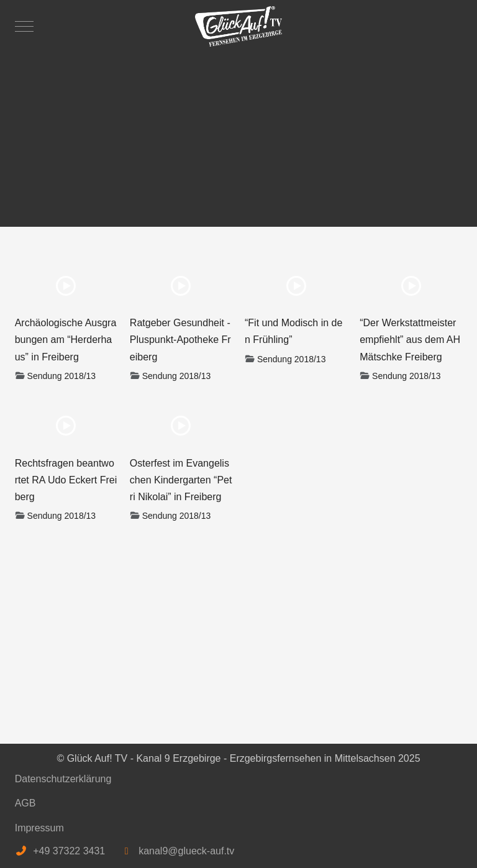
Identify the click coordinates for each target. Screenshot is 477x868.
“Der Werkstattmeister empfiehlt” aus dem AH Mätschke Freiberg (410, 340)
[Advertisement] (239, 134)
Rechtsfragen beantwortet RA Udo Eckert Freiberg (66, 480)
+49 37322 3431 (69, 851)
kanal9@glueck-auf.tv (186, 851)
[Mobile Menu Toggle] (24, 26)
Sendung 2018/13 (62, 376)
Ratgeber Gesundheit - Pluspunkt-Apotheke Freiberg (180, 340)
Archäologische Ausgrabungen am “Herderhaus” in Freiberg (66, 340)
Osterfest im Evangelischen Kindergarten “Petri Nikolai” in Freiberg (181, 480)
